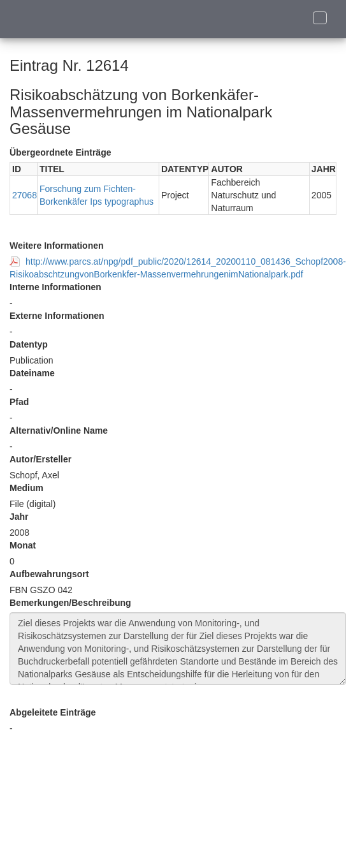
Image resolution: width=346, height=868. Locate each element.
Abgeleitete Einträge (53, 712)
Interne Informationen (55, 287)
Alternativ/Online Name (59, 430)
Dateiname (32, 373)
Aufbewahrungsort (49, 574)
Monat (23, 545)
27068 (25, 195)
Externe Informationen (57, 316)
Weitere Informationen (57, 246)
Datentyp (29, 344)
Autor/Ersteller (40, 459)
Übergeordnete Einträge (60, 152)
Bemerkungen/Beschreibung (70, 603)
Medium (26, 488)
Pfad (19, 402)
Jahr (19, 517)
